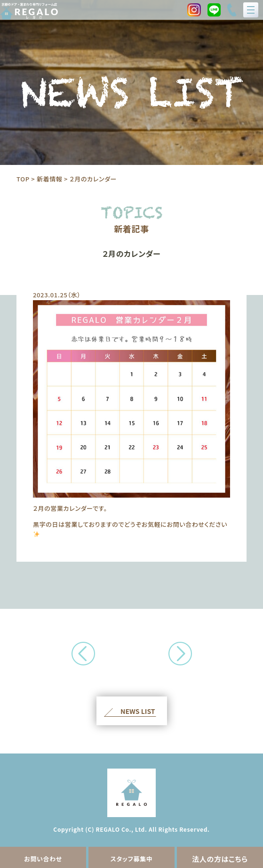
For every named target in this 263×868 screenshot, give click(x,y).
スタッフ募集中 (131, 859)
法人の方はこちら (220, 859)
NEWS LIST (138, 711)
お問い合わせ (43, 859)
